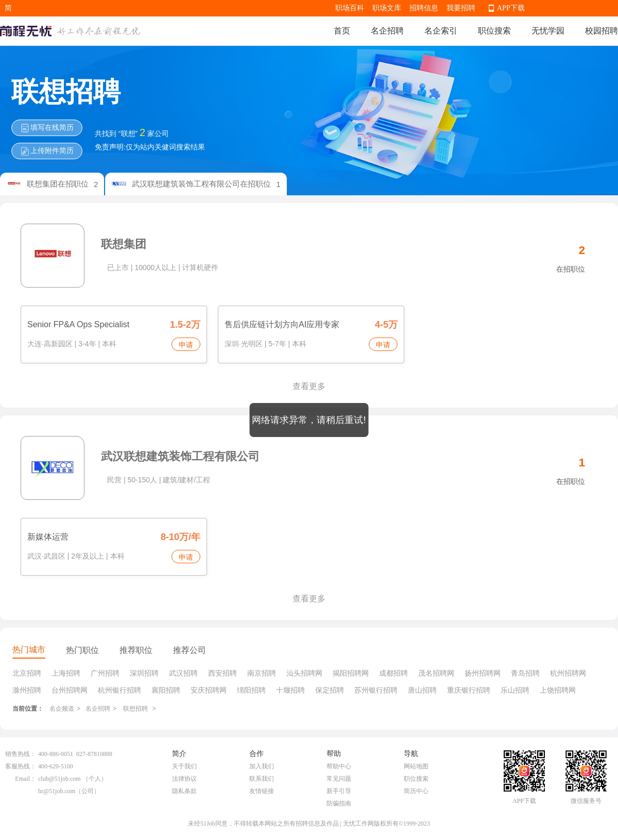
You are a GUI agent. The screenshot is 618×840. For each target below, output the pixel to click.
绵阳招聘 (251, 690)
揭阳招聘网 (351, 673)
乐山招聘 (515, 690)
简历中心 (416, 791)
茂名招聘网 (436, 673)
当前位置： (28, 709)
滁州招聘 (27, 690)
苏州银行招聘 (376, 690)
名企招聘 (387, 31)
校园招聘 (602, 31)
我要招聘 (461, 8)
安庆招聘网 (209, 690)
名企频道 (62, 709)
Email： (25, 779)
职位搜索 (494, 31)
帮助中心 (339, 766)
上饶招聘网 (558, 690)
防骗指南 (339, 803)
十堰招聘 (290, 690)
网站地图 (416, 766)
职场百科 (350, 8)
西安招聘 (222, 673)
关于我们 (184, 766)
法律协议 (184, 779)
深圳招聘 (144, 673)
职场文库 (387, 8)
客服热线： (21, 766)
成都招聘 (393, 673)
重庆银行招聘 (469, 690)
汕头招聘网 (304, 673)
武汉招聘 (183, 673)
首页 (342, 31)
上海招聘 (66, 673)
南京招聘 (262, 673)
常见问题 (339, 779)
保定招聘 (330, 690)
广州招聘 (105, 673)
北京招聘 (27, 673)
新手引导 (339, 791)
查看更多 (309, 386)
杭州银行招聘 (119, 690)
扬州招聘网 (483, 673)
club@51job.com (59, 779)
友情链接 (262, 791)
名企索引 (441, 31)
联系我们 (262, 779)
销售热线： (21, 754)
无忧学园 (548, 31)
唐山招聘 (422, 690)
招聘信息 (424, 8)
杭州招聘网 (568, 673)
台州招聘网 (70, 690)
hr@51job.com (57, 791)
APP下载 (511, 8)
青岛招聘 (525, 673)
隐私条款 (184, 791)
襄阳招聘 (166, 690)
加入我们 (262, 766)
